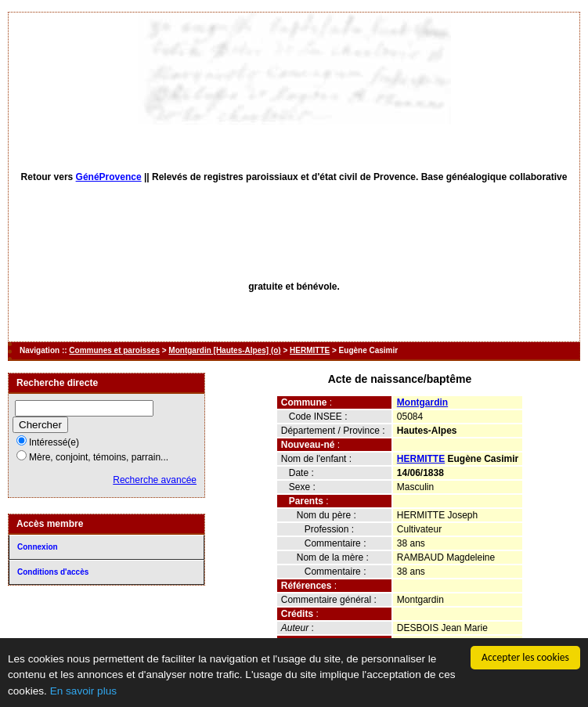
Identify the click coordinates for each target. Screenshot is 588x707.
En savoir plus (83, 691)
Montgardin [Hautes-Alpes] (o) (224, 350)
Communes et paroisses (114, 350)
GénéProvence (109, 177)
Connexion (38, 547)
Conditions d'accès (53, 572)
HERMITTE (310, 350)
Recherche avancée (155, 480)
